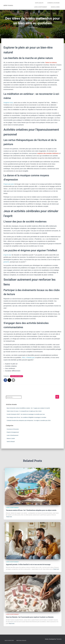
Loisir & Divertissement (41, 7)
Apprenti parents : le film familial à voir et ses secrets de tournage (28, 564)
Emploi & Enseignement (13, 432)
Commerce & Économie (53, 3)
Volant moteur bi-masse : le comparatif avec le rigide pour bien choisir (24, 411)
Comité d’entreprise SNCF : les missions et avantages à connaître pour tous (26, 414)
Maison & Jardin (55, 7)
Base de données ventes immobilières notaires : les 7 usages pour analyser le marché (28, 408)
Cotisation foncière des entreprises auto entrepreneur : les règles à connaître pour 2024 (29, 420)
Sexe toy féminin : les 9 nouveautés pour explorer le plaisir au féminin (30, 617)
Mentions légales (21, 641)
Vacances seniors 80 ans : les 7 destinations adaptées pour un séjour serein (31, 510)
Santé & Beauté (39, 3)
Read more (9, 517)
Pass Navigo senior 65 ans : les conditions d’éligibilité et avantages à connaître (26, 417)
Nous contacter (9, 641)
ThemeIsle (59, 639)
